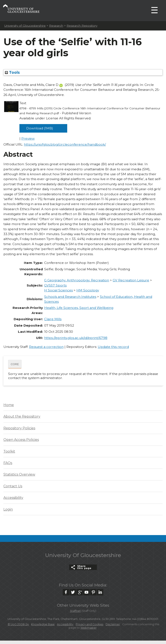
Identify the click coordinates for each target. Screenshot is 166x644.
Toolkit (9, 451)
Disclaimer (113, 624)
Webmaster (89, 628)
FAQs (8, 463)
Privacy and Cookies (90, 624)
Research (56, 26)
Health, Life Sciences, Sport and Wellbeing (79, 308)
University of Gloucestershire (25, 26)
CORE (15, 364)
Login (8, 509)
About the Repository (22, 416)
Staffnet (75, 611)
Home (9, 405)
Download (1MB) (40, 128)
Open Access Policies (21, 440)
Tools (12, 72)
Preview (28, 138)
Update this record (113, 347)
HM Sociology (88, 290)
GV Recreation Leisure (131, 280)
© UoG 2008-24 (18, 624)
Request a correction (46, 347)
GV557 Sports (55, 285)
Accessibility (13, 498)
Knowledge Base (43, 624)
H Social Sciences (58, 290)
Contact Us (13, 486)
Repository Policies (19, 428)
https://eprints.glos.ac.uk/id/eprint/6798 (76, 338)
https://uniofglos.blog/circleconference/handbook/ (65, 144)
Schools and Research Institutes (70, 297)
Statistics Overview (19, 474)
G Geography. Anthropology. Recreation (77, 280)
